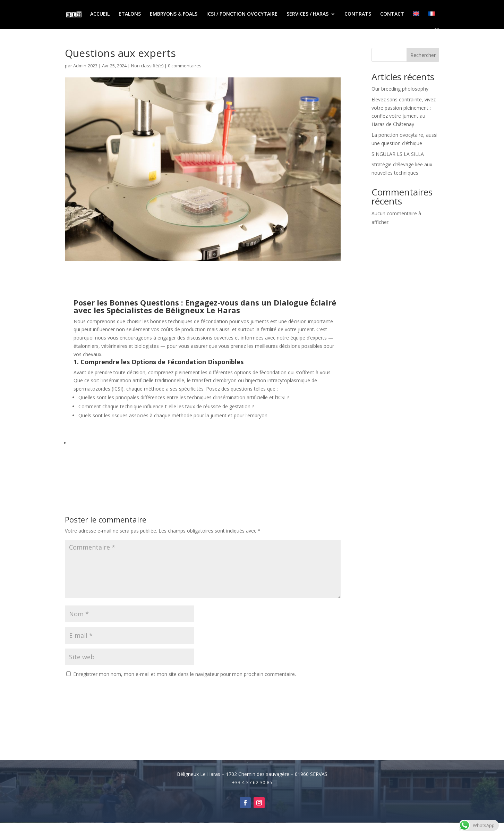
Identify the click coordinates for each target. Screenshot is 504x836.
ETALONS (130, 14)
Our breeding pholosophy (400, 89)
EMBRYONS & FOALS (174, 14)
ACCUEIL (100, 14)
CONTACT (392, 14)
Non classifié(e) (147, 66)
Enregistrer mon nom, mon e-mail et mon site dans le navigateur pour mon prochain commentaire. (185, 674)
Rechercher (423, 55)
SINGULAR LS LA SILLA (398, 154)
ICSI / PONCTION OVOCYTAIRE (242, 14)
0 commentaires (185, 66)
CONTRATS (358, 14)
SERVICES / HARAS (307, 14)
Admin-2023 (85, 66)
